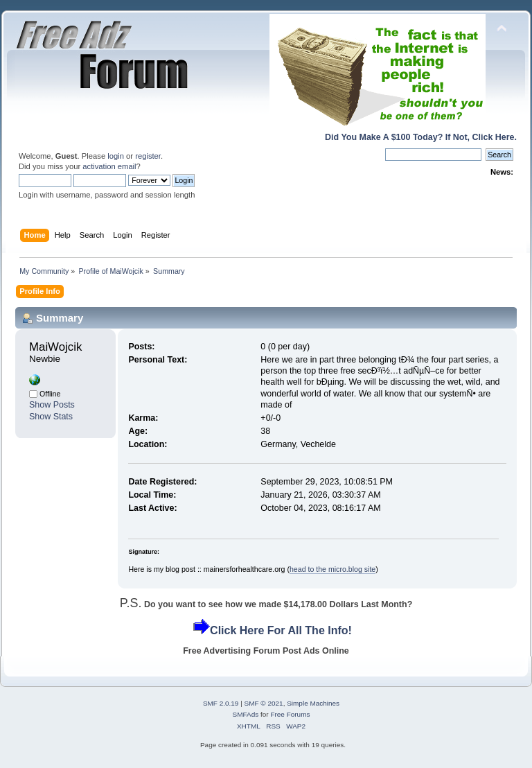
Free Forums (290, 714)
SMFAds (246, 714)
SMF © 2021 (264, 703)
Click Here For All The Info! (281, 630)
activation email (109, 166)
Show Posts (52, 405)
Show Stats (51, 417)
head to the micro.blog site (332, 569)
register (148, 156)
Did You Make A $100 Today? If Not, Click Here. (421, 137)
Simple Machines (313, 703)
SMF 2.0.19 (221, 703)
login (116, 156)
